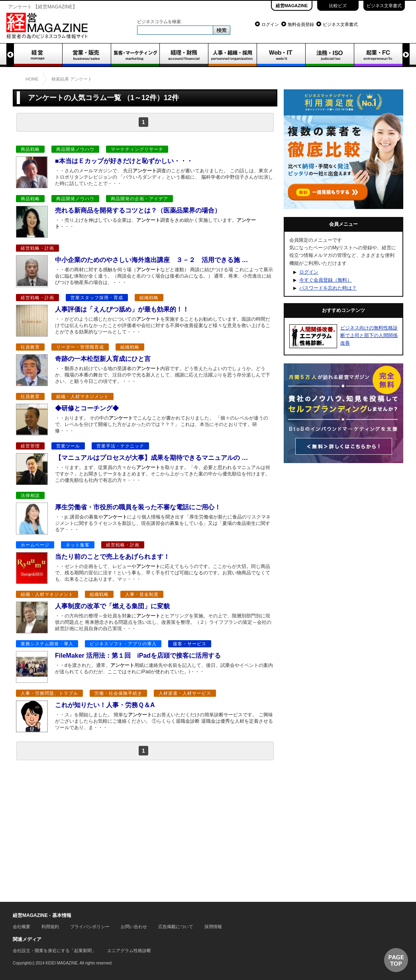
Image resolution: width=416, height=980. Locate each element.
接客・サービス (190, 644)
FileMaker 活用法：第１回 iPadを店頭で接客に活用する (138, 656)
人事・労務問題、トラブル (49, 693)
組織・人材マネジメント (82, 396)
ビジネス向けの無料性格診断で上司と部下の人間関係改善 (369, 335)
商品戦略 (30, 149)
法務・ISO (330, 55)
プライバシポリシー (90, 927)
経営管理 (30, 446)
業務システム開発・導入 (47, 644)
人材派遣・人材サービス (185, 693)
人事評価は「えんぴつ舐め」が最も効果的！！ (122, 309)
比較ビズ (338, 6)
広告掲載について (176, 927)
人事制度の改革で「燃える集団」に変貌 (112, 606)
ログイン (270, 24)
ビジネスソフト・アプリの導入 (123, 644)
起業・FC (378, 55)
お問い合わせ (134, 927)
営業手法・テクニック (120, 446)
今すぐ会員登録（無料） (326, 280)
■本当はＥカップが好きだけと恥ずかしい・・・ (124, 161)
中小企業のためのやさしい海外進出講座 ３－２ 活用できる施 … (151, 260)
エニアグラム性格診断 (129, 950)
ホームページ (35, 545)
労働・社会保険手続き (118, 693)
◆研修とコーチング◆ (87, 408)
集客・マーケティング (135, 55)
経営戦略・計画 (37, 248)
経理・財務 (184, 55)
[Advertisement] (145, 829)
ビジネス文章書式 (384, 6)
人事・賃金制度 (142, 594)
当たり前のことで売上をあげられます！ (112, 557)
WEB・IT (281, 55)
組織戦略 (149, 298)
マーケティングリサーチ (137, 149)
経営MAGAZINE (292, 6)
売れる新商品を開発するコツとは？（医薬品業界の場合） (138, 210)
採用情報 (213, 927)
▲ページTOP (396, 960)
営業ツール (68, 446)
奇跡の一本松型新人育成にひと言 (103, 359)
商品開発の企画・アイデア (139, 199)
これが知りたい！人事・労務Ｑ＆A (108, 705)
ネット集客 (78, 545)
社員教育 (30, 347)
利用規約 (50, 927)
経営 (38, 55)
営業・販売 (86, 55)
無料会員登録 (301, 24)
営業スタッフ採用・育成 (97, 298)
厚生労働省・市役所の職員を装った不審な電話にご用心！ (138, 507)
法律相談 (30, 495)
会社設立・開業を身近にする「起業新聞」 (54, 950)
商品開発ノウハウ (75, 149)
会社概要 (22, 927)
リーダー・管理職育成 (80, 347)
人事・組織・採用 (232, 55)
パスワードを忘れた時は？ (328, 288)
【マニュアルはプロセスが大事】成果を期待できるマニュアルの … (151, 458)
